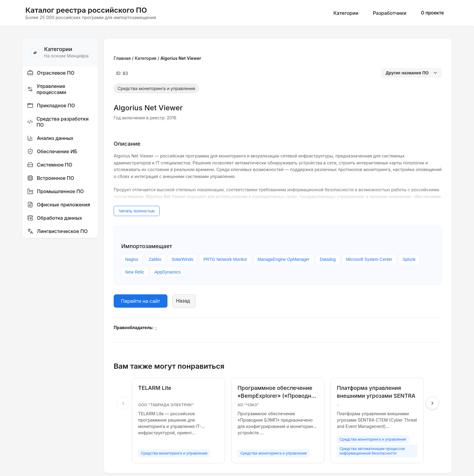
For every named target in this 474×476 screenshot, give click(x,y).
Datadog (328, 259)
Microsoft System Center (369, 259)
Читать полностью (137, 211)
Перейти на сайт (141, 301)
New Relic (135, 272)
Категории (346, 13)
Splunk (409, 259)
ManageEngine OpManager (284, 259)
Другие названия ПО (411, 73)
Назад (183, 301)
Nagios (132, 259)
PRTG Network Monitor (225, 259)
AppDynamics (167, 272)
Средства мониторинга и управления (156, 88)
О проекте (432, 13)
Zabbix (155, 259)
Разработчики (390, 13)
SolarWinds (183, 259)
